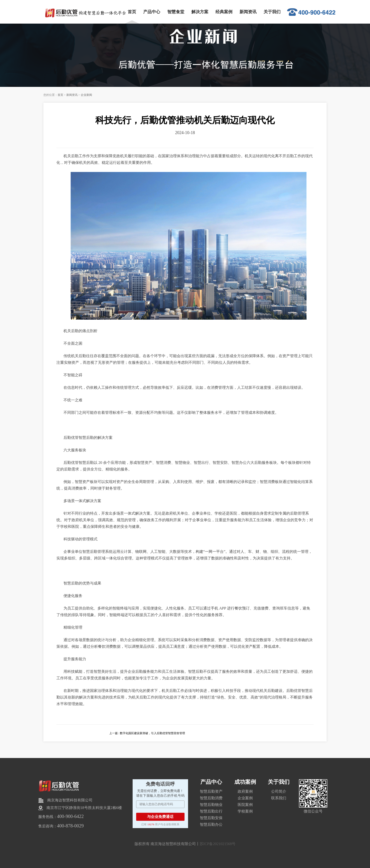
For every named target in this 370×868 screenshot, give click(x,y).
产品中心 (152, 12)
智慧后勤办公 (211, 824)
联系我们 (279, 798)
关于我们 (272, 12)
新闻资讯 (248, 12)
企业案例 (245, 798)
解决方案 (200, 12)
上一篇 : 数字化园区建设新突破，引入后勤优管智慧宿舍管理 (147, 733)
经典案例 (224, 12)
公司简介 (279, 791)
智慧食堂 (176, 12)
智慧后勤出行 (211, 811)
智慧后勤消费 (211, 798)
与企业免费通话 (160, 817)
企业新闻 (86, 95)
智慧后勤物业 (211, 805)
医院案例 (245, 805)
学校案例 (245, 811)
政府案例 (245, 791)
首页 (132, 12)
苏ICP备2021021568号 (218, 844)
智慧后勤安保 (211, 818)
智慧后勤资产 (211, 791)
